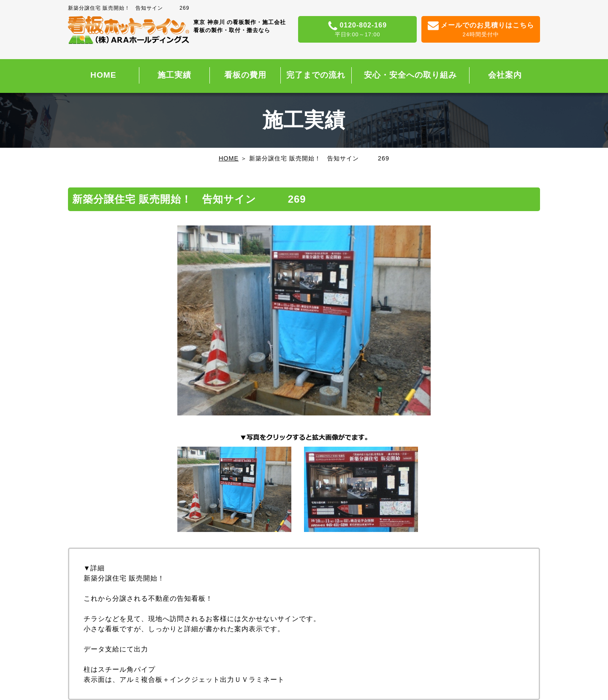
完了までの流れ (316, 75)
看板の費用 (245, 75)
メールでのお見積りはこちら (481, 30)
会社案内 (505, 75)
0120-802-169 (357, 30)
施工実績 (174, 75)
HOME (103, 75)
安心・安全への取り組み (410, 75)
